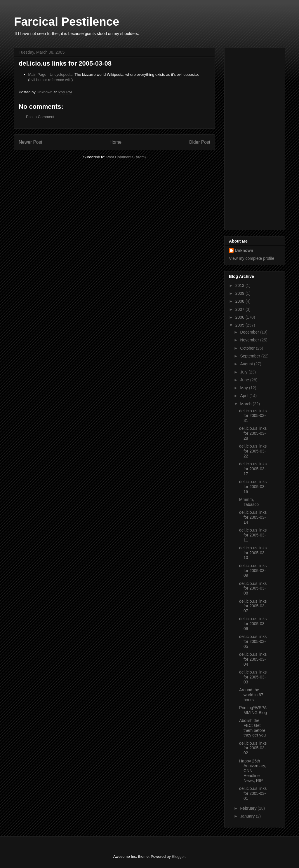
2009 (240, 293)
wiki (68, 80)
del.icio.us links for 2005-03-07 (253, 606)
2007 (240, 309)
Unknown (244, 250)
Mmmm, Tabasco (249, 502)
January (248, 816)
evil (32, 80)
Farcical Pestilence (67, 22)
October (248, 348)
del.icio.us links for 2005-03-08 (253, 588)
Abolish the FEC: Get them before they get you (252, 728)
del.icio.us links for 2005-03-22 (253, 451)
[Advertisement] (252, 137)
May (244, 388)
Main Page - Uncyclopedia (51, 74)
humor (42, 80)
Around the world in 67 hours (251, 695)
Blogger (178, 856)
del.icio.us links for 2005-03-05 (253, 641)
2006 (240, 317)
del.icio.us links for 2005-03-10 (253, 553)
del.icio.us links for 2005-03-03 (253, 677)
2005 (240, 325)
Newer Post (31, 142)
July (244, 372)
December (250, 332)
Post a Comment (40, 117)
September (251, 356)
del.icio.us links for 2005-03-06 (253, 624)
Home (116, 142)
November (250, 340)
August (247, 364)
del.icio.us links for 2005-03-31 (253, 416)
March (246, 404)
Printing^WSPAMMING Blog (253, 710)
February (249, 808)
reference (56, 80)
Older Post (199, 142)
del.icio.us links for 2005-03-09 (253, 571)
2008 (240, 301)
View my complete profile (252, 258)
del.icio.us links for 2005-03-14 (253, 517)
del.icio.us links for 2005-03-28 (253, 433)
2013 (240, 285)
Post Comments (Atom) (126, 157)
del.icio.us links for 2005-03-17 (253, 469)
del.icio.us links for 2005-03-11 (253, 535)
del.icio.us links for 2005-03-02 (253, 748)
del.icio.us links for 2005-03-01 (253, 793)
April (245, 396)
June (245, 380)
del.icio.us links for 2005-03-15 (253, 487)
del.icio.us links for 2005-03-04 (253, 659)
